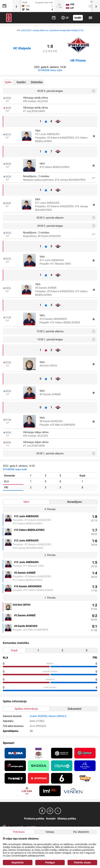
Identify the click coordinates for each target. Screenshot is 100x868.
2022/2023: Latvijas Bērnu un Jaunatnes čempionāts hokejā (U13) (52, 30)
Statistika (37, 82)
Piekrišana (19, 832)
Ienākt (78, 18)
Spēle (8, 82)
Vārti (26, 502)
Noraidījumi (74, 502)
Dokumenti (74, 709)
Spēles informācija (26, 709)
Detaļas (50, 832)
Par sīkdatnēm (81, 832)
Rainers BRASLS (58, 716)
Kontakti (51, 819)
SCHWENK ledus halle (50, 70)
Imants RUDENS (39, 716)
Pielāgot (50, 863)
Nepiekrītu (18, 863)
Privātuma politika (34, 819)
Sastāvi (21, 82)
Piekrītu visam (82, 863)
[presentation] (16, 6)
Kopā (14, 650)
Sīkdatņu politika (67, 819)
